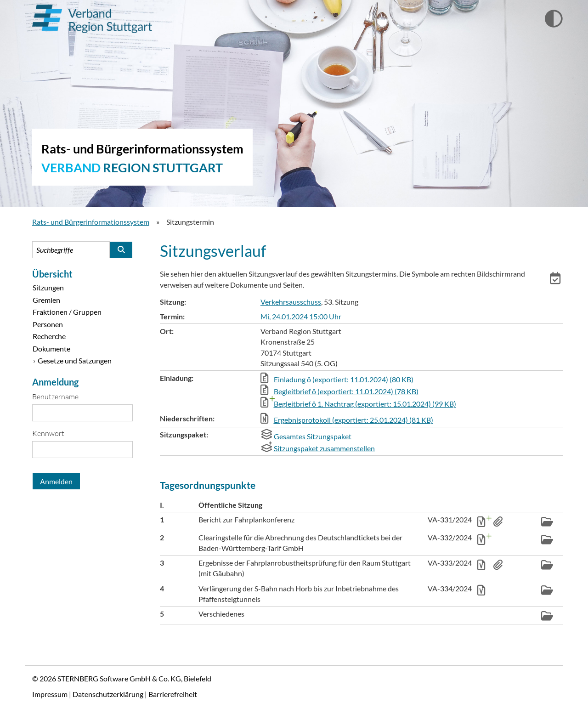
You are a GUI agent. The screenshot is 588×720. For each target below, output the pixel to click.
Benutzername (55, 397)
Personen (48, 324)
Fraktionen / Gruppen (67, 312)
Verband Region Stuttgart (92, 19)
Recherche (49, 336)
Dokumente (51, 349)
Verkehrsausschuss (291, 302)
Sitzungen (48, 287)
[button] (556, 280)
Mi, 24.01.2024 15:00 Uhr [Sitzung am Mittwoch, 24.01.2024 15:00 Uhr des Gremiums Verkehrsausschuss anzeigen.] (301, 316)
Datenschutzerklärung (108, 694)
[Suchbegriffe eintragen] (71, 250)
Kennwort (48, 433)
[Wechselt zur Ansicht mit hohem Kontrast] (554, 19)
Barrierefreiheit (173, 694)
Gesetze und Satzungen (75, 360)
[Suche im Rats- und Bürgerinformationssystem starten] (121, 250)
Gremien (46, 300)
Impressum (50, 694)
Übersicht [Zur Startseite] (52, 274)
